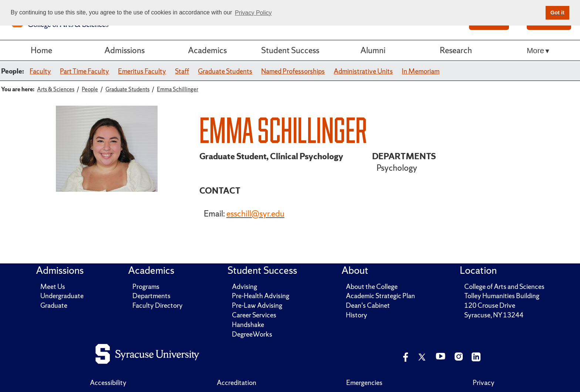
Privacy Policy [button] (253, 13)
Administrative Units (363, 71)
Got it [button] (557, 13)
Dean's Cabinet (368, 305)
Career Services (254, 315)
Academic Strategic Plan (380, 296)
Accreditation (237, 383)
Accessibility (108, 383)
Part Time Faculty (85, 71)
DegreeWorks (252, 334)
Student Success (290, 50)
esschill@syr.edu (255, 214)
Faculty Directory (158, 305)
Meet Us (53, 287)
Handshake (248, 325)
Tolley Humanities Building (502, 296)
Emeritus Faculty (142, 71)
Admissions (124, 50)
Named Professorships (293, 71)
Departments (151, 296)
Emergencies (364, 383)
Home (41, 50)
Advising (245, 287)
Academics (207, 50)
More (535, 50)
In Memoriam (421, 71)
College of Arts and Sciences (504, 287)
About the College (372, 287)
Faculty (40, 71)
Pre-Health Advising (261, 296)
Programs (146, 287)
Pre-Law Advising (257, 305)
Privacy (484, 383)
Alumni (373, 50)
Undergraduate (62, 296)
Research (456, 50)
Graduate (54, 305)
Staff (182, 71)
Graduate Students (225, 71)
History (357, 315)
